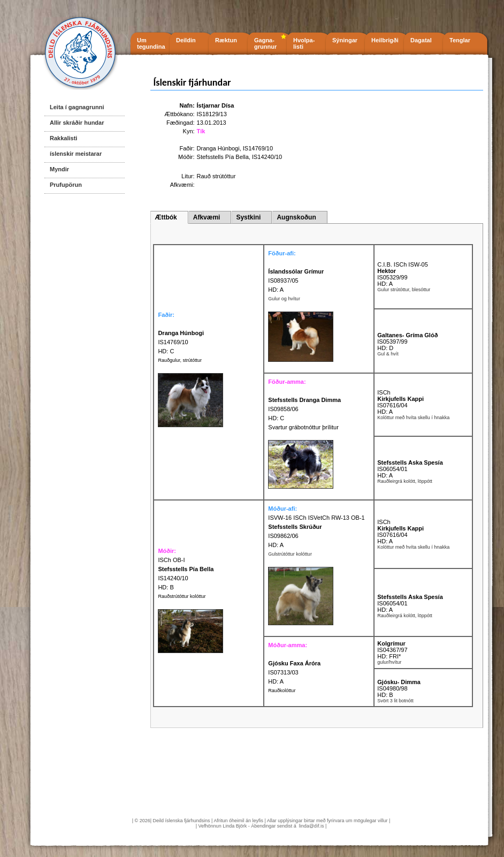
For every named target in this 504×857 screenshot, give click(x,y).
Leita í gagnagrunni (77, 107)
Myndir (59, 169)
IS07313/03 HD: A (294, 672)
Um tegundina (151, 43)
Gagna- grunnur (265, 43)
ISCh (384, 392)
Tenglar (460, 40)
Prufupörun (66, 185)
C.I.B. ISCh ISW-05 (403, 264)
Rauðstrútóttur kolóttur (182, 596)
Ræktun (226, 40)
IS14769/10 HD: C (181, 342)
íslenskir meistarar (76, 154)
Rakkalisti (63, 138)
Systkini (248, 217)
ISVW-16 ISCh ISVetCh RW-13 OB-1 (316, 518)
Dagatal (421, 40)
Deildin (186, 40)
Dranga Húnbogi (218, 148)
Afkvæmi (207, 217)
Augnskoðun (296, 217)
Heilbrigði (385, 40)
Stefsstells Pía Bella (223, 157)
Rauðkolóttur (282, 691)
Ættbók (166, 217)
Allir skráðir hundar (77, 123)
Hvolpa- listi (304, 43)
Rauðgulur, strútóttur (180, 360)
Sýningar (345, 40)
